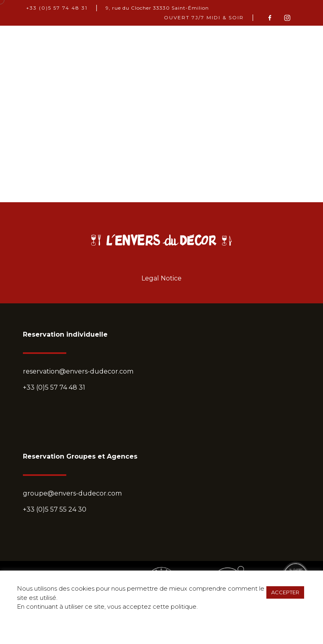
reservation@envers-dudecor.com (78, 371)
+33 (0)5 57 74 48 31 (57, 8)
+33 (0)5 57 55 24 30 (55, 509)
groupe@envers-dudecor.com (72, 493)
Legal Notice (161, 278)
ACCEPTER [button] (285, 592)
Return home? (162, 191)
